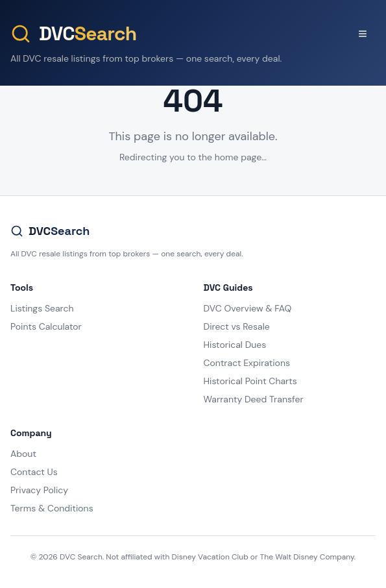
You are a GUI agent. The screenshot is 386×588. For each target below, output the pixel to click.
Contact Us (34, 472)
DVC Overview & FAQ (248, 308)
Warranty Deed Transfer (254, 399)
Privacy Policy (39, 490)
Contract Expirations (247, 363)
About (23, 454)
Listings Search (42, 308)
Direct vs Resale (237, 326)
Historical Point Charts (250, 381)
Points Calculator (46, 326)
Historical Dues (235, 345)
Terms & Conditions (52, 508)
